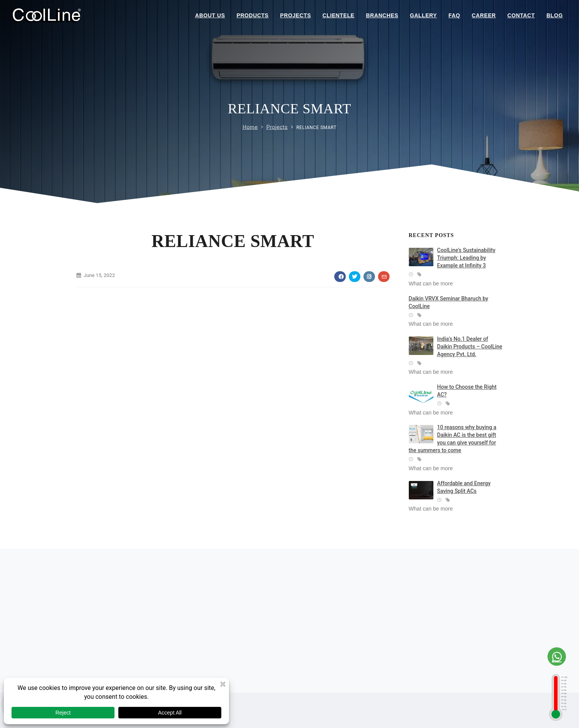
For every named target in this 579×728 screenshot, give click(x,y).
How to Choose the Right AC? (467, 391)
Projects (295, 15)
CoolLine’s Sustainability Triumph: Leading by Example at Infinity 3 (466, 258)
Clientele (338, 15)
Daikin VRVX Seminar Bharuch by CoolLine (449, 302)
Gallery (424, 15)
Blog (555, 15)
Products (253, 15)
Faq (454, 15)
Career (484, 15)
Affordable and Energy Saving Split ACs (464, 487)
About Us (210, 15)
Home (250, 127)
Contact (521, 15)
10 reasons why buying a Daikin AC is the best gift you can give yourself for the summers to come (453, 439)
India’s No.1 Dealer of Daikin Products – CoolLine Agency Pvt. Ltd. (470, 347)
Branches (382, 15)
